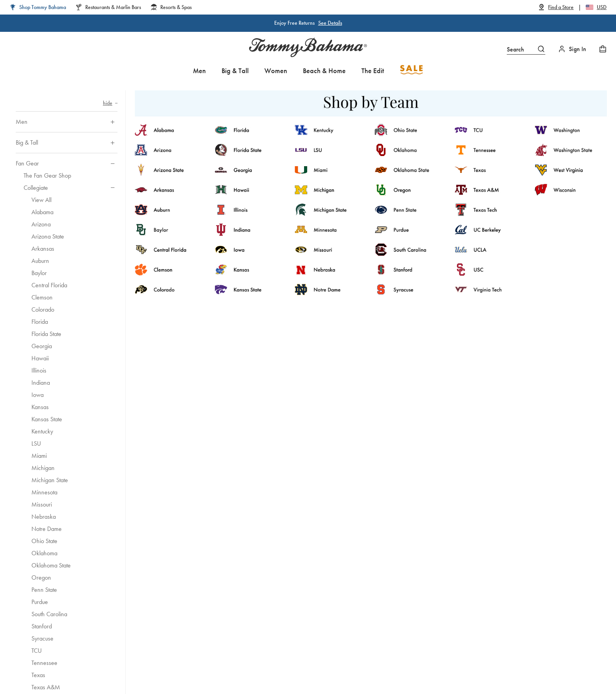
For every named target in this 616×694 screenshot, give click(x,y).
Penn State (44, 590)
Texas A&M (46, 687)
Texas (38, 675)
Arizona (41, 224)
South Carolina (49, 614)
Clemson (42, 297)
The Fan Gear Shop (47, 175)
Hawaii (40, 358)
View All (41, 200)
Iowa (38, 395)
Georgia (42, 346)
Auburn (40, 261)
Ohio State (44, 541)
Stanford (42, 626)
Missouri (42, 504)
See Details (330, 23)
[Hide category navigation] (110, 103)
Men (199, 71)
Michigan (43, 468)
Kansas (40, 407)
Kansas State (47, 419)
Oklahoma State (51, 565)
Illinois (39, 370)
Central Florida (49, 285)
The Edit (373, 71)
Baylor (39, 273)
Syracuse (42, 638)
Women (276, 71)
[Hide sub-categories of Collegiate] (113, 188)
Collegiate (36, 188)
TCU (37, 651)
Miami (39, 456)
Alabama (42, 212)
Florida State (46, 334)
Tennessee (44, 663)
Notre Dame (47, 529)
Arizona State (48, 236)
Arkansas (43, 249)
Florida (40, 322)
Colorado (43, 309)
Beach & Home (324, 71)
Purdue (40, 602)
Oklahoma (44, 553)
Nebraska (44, 517)
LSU (36, 443)
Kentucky (42, 431)
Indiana (41, 383)
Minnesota (44, 492)
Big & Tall (235, 71)
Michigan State (50, 480)
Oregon (41, 577)
